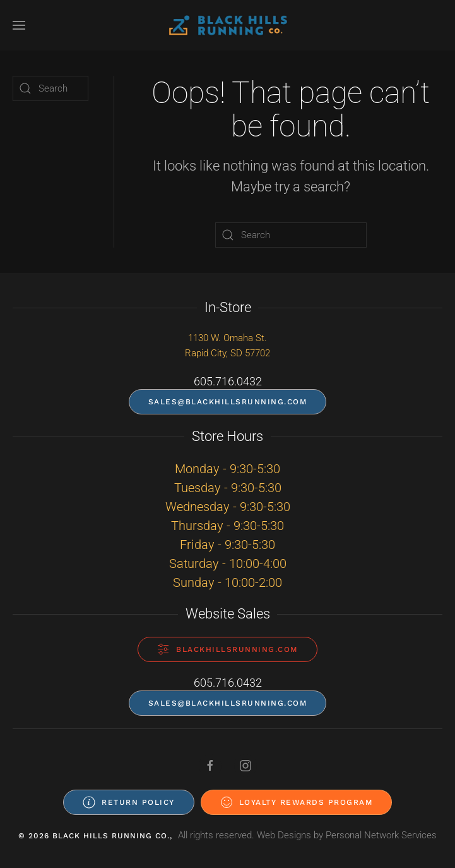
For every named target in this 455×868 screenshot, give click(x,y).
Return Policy (129, 802)
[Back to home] (228, 25)
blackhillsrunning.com (228, 649)
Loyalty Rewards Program (297, 802)
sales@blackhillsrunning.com (228, 402)
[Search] (291, 235)
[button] (19, 25)
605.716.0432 (228, 381)
